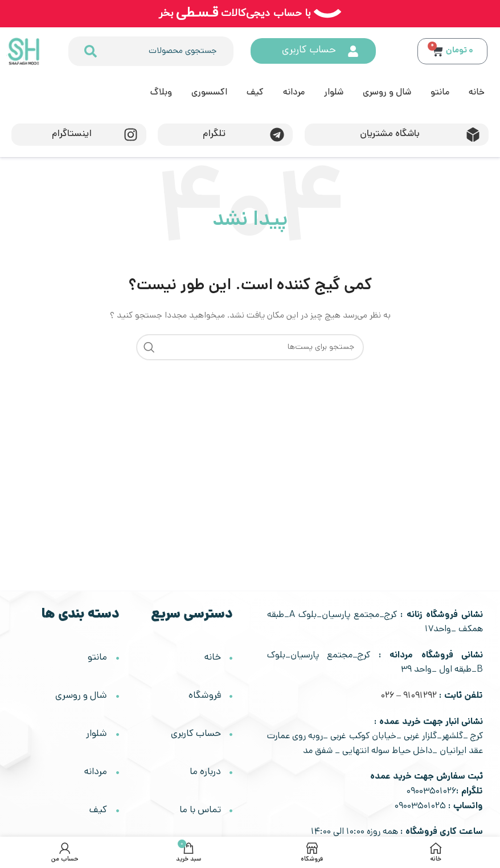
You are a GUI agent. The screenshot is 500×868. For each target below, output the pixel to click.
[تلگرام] (278, 135)
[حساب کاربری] (354, 51)
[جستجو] (250, 347)
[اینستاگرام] (131, 135)
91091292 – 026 (409, 696)
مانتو (440, 93)
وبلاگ (161, 93)
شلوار (334, 93)
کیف (255, 93)
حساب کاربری (310, 51)
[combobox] (166, 51)
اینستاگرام (72, 134)
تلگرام (214, 134)
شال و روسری (387, 93)
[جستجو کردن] (90, 51)
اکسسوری (209, 93)
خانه (477, 93)
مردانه (294, 93)
